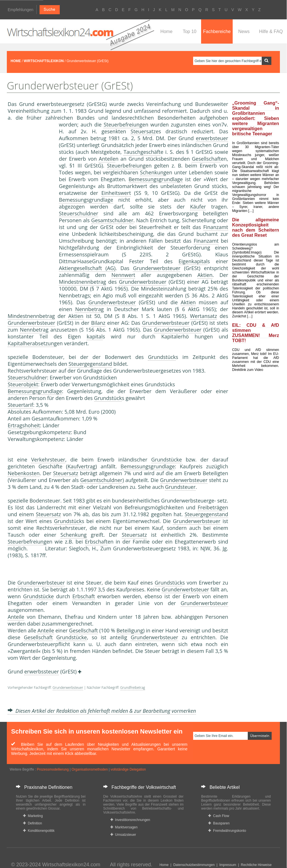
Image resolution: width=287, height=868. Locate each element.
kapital (95, 336)
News (244, 31)
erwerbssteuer (42, 671)
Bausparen (219, 823)
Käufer (198, 207)
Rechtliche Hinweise (256, 865)
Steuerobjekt (23, 384)
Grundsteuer (180, 487)
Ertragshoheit (24, 425)
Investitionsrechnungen (130, 820)
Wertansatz (204, 316)
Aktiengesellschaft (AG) (87, 268)
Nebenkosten (24, 473)
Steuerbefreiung (123, 124)
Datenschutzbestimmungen (194, 865)
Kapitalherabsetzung (32, 343)
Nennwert (123, 275)
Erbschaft (96, 542)
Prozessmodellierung (53, 769)
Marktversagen (124, 827)
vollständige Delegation (128, 769)
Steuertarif (20, 405)
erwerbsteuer (212, 138)
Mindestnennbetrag (82, 282)
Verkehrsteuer (48, 459)
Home (167, 31)
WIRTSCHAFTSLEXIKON (44, 61)
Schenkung (153, 172)
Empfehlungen (20, 10)
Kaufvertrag (81, 466)
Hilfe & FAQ (271, 31)
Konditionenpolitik (39, 831)
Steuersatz (143, 131)
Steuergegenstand (90, 364)
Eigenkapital (193, 261)
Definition (33, 823)
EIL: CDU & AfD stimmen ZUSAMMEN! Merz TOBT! (256, 333)
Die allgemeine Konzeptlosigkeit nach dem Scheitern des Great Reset (256, 227)
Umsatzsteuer (123, 835)
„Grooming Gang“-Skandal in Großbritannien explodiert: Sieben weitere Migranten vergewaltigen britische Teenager (256, 118)
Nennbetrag (89, 309)
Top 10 (189, 31)
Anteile (107, 159)
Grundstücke (167, 459)
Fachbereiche (217, 31)
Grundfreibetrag (133, 688)
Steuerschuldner (79, 213)
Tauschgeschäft (142, 152)
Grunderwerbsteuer (157, 268)
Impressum (228, 865)
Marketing (33, 816)
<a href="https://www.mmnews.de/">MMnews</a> (30, 216)
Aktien (205, 275)
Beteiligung (130, 630)
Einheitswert (116, 193)
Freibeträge (211, 507)
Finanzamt (216, 227)
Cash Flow (219, 816)
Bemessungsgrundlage (156, 179)
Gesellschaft (206, 159)
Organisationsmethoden (89, 769)
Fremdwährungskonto (227, 831)
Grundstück (162, 357)
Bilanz (98, 323)
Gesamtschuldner (112, 220)
